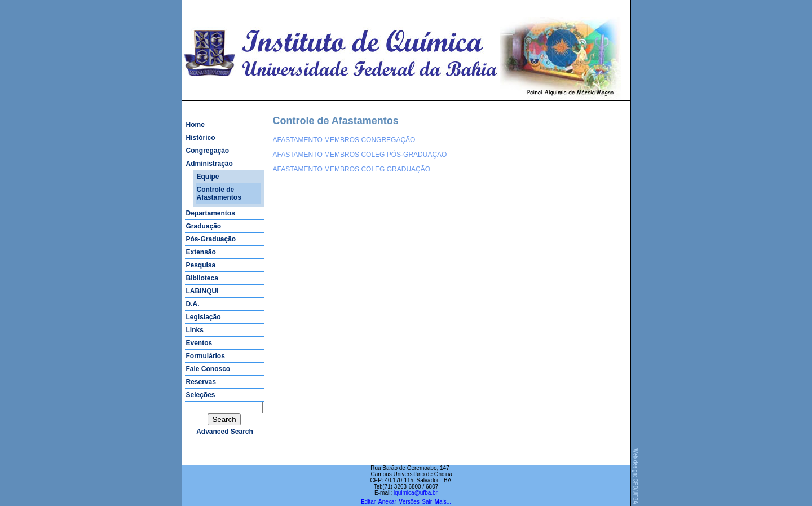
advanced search (225, 432)
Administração (209, 164)
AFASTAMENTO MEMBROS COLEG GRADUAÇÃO (352, 169)
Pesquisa (201, 265)
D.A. (193, 304)
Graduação (204, 226)
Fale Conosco (208, 369)
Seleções (201, 395)
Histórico (201, 138)
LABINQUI (202, 291)
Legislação (204, 317)
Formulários (206, 356)
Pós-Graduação (211, 239)
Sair (427, 502)
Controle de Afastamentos (219, 193)
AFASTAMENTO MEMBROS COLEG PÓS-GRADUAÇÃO (360, 155)
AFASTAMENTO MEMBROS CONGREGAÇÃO (344, 140)
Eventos (199, 343)
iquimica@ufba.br (416, 493)
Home (195, 125)
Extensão (201, 252)
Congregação (208, 151)
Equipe (208, 177)
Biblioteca (202, 278)
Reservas (201, 382)
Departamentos (211, 213)
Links (195, 330)
